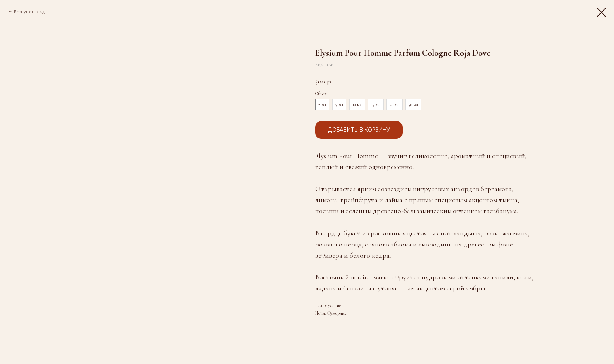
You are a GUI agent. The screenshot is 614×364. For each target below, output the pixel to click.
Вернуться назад (29, 11)
